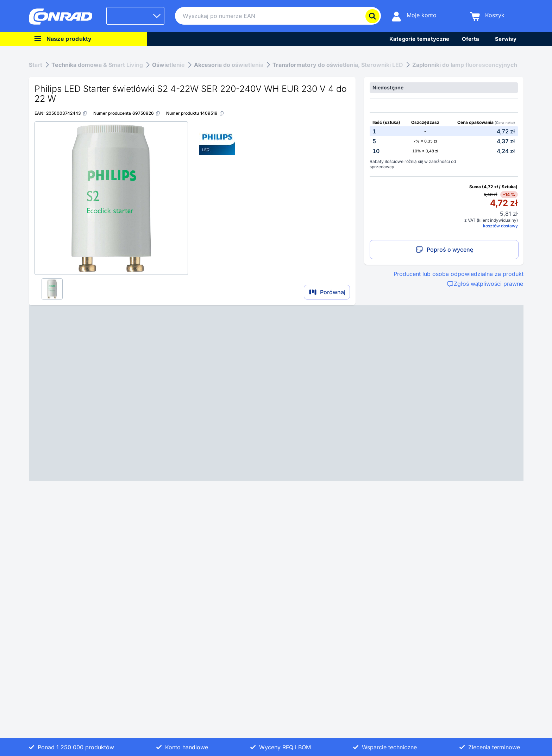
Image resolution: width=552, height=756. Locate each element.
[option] (444, 131)
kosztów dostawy (500, 226)
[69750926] (146, 113)
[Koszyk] (487, 16)
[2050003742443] (67, 113)
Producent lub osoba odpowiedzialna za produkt (459, 274)
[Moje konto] (414, 16)
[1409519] (212, 113)
